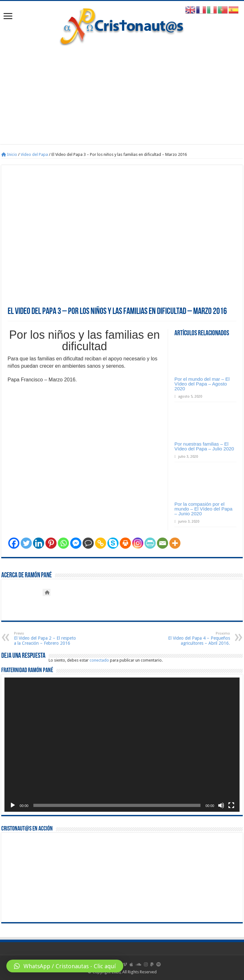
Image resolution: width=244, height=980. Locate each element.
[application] (122, 745)
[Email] (163, 543)
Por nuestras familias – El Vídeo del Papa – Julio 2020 (204, 446)
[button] (65, 966)
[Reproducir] (13, 805)
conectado (99, 660)
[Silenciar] (221, 805)
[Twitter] (26, 543)
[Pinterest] (51, 543)
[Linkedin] (39, 543)
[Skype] (113, 543)
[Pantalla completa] (231, 805)
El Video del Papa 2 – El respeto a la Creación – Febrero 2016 (47, 639)
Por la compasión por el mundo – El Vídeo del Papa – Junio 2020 (203, 509)
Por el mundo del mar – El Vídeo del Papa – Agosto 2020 (202, 384)
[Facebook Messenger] (76, 543)
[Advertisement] (122, 100)
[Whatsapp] (63, 543)
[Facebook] (14, 543)
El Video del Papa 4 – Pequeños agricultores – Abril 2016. (197, 639)
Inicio (9, 154)
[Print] (125, 543)
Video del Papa (34, 154)
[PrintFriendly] (150, 543)
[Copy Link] (101, 543)
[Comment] (88, 543)
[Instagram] (138, 543)
